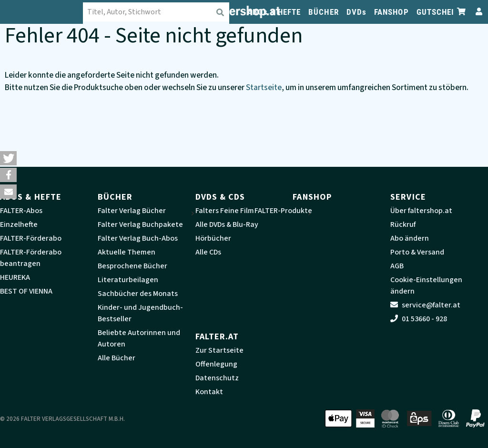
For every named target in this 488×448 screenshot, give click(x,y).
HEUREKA (15, 277)
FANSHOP (391, 12)
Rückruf (403, 224)
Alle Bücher (117, 358)
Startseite (264, 87)
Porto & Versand (417, 252)
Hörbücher (213, 238)
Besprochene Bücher (132, 266)
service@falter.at (425, 305)
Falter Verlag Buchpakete (140, 224)
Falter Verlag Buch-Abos (138, 238)
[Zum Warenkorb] (462, 12)
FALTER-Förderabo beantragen (31, 258)
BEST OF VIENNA (26, 291)
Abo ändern (410, 238)
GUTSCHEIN (438, 12)
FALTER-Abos (21, 211)
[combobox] (162, 12)
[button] (8, 158)
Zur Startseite (219, 350)
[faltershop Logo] (48, 12)
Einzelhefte (19, 224)
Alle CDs (208, 252)
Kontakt (209, 392)
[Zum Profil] (477, 12)
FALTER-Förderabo (31, 238)
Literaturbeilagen (128, 280)
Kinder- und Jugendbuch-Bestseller (140, 313)
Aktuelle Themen (127, 252)
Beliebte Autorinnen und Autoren (139, 338)
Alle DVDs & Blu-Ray (227, 224)
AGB (397, 266)
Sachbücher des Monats (138, 294)
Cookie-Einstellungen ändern (426, 285)
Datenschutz (217, 378)
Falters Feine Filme (227, 211)
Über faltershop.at (421, 211)
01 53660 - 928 (419, 319)
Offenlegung (216, 364)
